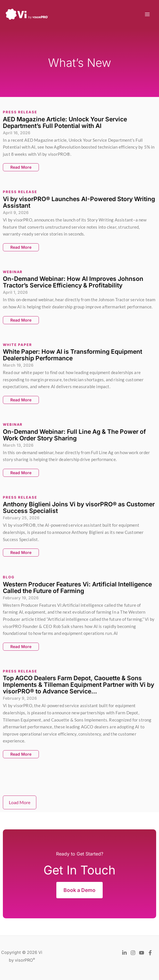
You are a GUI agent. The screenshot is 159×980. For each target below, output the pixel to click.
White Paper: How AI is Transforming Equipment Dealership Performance (72, 355)
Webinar (13, 272)
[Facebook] (150, 953)
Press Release (20, 112)
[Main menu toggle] (147, 14)
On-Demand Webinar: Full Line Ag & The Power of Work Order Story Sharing (74, 435)
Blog (9, 577)
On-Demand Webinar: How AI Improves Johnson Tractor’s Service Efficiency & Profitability (73, 282)
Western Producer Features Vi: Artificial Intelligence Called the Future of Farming (77, 588)
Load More (20, 802)
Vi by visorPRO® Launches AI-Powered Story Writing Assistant (79, 202)
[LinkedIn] (124, 953)
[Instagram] (133, 953)
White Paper (17, 345)
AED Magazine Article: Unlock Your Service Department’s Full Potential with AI (65, 122)
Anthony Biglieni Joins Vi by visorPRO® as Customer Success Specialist (79, 507)
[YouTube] (142, 953)
